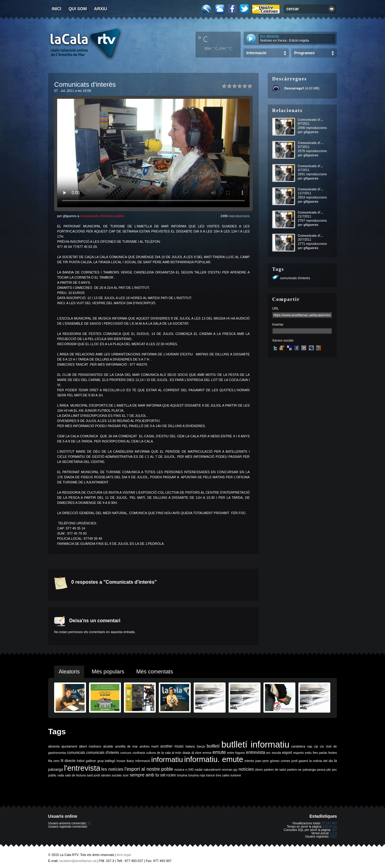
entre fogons (236, 753)
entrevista (256, 752)
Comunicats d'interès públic (102, 216)
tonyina (182, 775)
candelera (298, 746)
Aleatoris (69, 672)
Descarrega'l (294, 88)
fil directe (68, 761)
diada (186, 753)
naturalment (212, 770)
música (179, 770)
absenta (54, 746)
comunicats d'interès (295, 278)
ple (329, 770)
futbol (81, 761)
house (121, 761)
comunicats (76, 753)
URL (276, 308)
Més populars (108, 672)
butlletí (213, 746)
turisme (236, 775)
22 (89, 823)
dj (192, 753)
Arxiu (101, 9)
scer (126, 775)
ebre (198, 753)
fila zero (54, 761)
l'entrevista (82, 768)
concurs (126, 753)
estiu (308, 753)
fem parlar (320, 753)
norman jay (230, 770)
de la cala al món (169, 753)
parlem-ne (294, 770)
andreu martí (149, 746)
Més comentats (155, 672)
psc (334, 770)
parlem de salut (275, 770)
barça (201, 746)
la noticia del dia (321, 761)
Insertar (278, 324)
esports (299, 753)
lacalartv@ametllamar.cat (78, 861)
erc (268, 753)
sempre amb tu (144, 775)
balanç (190, 746)
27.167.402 (329, 823)
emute (219, 752)
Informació (256, 53)
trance (211, 775)
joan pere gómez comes (273, 761)
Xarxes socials (283, 340)
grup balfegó (106, 761)
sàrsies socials (111, 775)
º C (203, 39)
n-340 (189, 770)
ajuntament (69, 746)
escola (276, 753)
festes (333, 753)
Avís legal (124, 855)
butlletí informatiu (255, 744)
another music (172, 746)
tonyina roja (197, 775)
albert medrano (90, 746)
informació (143, 761)
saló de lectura (75, 775)
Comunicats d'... (311, 120)
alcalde (108, 746)
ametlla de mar (126, 746)
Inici (57, 9)
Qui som (78, 9)
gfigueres (311, 132)
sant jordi (93, 775)
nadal (199, 770)
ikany (130, 761)
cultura (151, 753)
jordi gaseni (300, 761)
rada (61, 775)
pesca (321, 770)
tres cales (223, 775)
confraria (139, 753)
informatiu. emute (214, 759)
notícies (246, 769)
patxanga (309, 770)
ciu (322, 746)
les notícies (112, 769)
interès (249, 761)
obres (259, 770)
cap (310, 746)
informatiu (167, 759)
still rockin (168, 775)
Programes (304, 53)
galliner (91, 761)
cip (316, 746)
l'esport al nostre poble (149, 769)
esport (287, 753)
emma (207, 753)
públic (52, 775)
